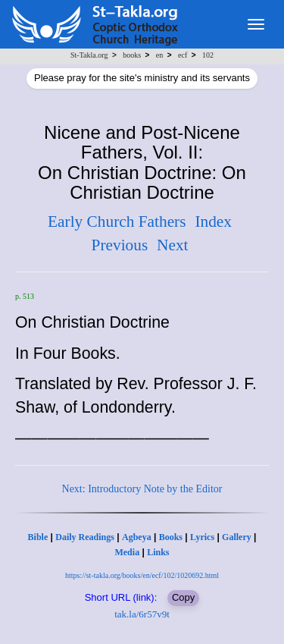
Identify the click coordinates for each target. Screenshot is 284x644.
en (159, 55)
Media (127, 552)
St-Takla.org (89, 55)
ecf (183, 55)
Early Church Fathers (117, 221)
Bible (38, 537)
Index (213, 221)
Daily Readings (85, 537)
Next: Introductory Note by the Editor (142, 489)
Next (172, 245)
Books (171, 537)
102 (208, 55)
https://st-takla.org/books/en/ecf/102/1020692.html (142, 575)
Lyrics (202, 537)
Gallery (237, 537)
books (132, 55)
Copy (183, 597)
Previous (120, 245)
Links (158, 552)
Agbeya (137, 537)
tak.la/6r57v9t (142, 614)
